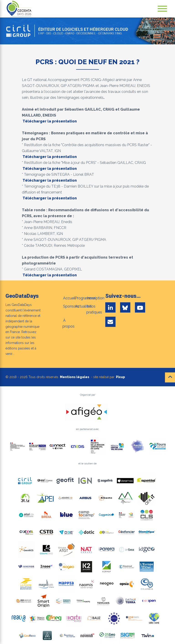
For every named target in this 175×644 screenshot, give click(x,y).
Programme (85, 298)
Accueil (69, 298)
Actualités (83, 306)
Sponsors (71, 306)
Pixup (121, 377)
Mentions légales (75, 377)
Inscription (96, 298)
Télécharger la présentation (50, 121)
